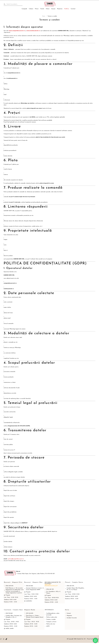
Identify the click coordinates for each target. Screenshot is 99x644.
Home (44, 16)
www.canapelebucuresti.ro (17, 31)
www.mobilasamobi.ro (33, 31)
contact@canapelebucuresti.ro (16, 559)
